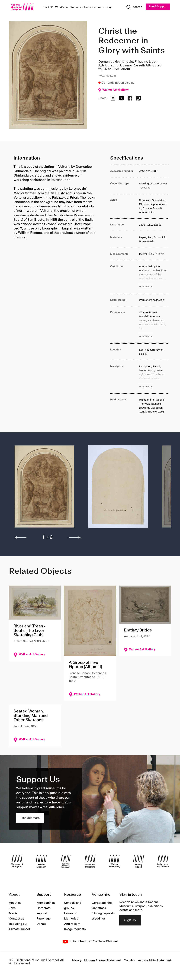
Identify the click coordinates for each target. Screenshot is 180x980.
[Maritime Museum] (90, 862)
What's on (61, 7)
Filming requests (103, 914)
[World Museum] (41, 862)
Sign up (130, 920)
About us (15, 903)
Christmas (99, 908)
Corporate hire (102, 903)
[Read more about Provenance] (153, 325)
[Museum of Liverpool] (17, 862)
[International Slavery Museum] (66, 862)
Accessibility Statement (155, 961)
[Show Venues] (52, 7)
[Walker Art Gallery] (114, 862)
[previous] (21, 538)
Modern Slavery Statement (103, 961)
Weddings (99, 919)
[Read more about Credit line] (153, 277)
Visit (46, 7)
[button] (44, 488)
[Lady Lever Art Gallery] (163, 862)
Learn (100, 7)
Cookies (129, 961)
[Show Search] (134, 7)
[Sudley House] (139, 862)
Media (13, 914)
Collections (88, 7)
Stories (74, 7)
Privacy (76, 961)
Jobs (12, 908)
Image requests (75, 929)
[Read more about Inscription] (153, 377)
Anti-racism (72, 924)
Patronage (44, 919)
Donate (42, 924)
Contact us (17, 919)
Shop (109, 7)
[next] (75, 538)
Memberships (46, 903)
